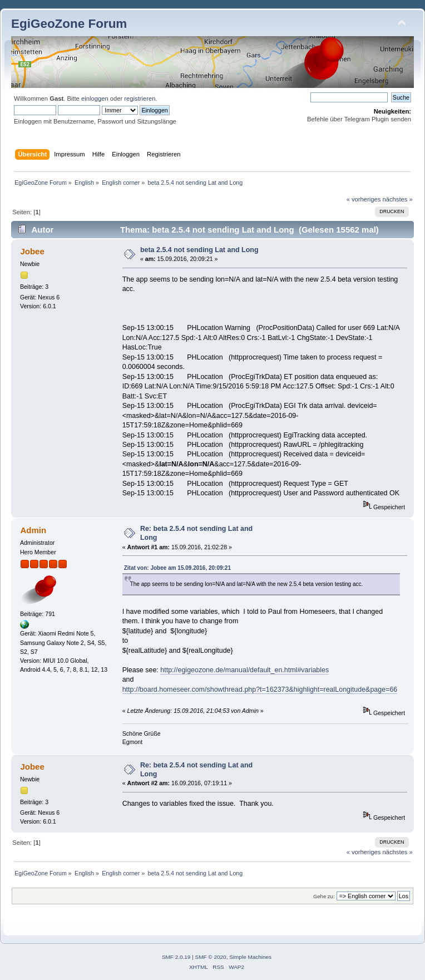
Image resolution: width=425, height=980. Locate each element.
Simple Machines (250, 957)
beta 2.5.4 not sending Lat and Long (199, 250)
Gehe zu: (324, 896)
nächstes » (398, 199)
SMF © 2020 (211, 957)
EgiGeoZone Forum (69, 24)
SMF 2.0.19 (176, 957)
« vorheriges (364, 199)
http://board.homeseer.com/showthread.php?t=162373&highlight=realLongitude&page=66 (260, 690)
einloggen (95, 99)
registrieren (140, 99)
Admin (33, 530)
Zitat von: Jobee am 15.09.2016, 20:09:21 (177, 568)
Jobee (32, 251)
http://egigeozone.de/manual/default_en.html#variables (244, 670)
